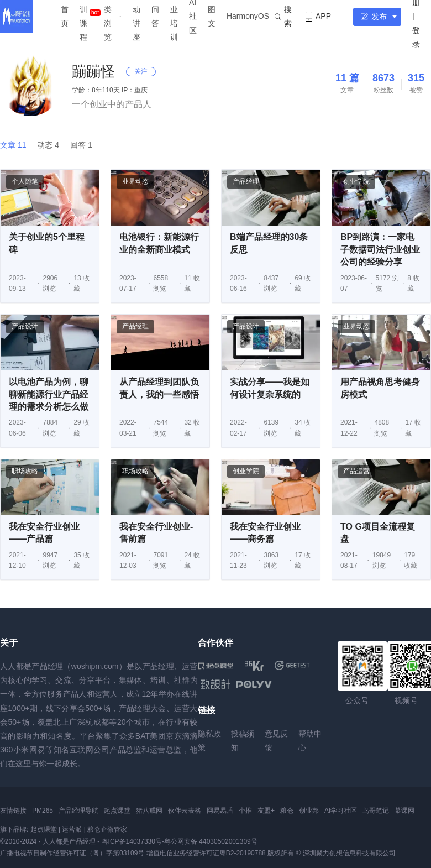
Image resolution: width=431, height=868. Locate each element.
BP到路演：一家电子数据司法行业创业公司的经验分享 (380, 249)
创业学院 (356, 181)
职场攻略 (25, 471)
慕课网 (404, 811)
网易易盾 (220, 811)
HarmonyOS (248, 16)
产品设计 (25, 326)
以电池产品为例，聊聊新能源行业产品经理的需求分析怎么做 (49, 394)
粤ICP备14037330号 (132, 841)
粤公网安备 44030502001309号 (211, 841)
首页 (65, 16)
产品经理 (246, 181)
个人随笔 (25, 181)
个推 (245, 811)
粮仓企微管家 (107, 829)
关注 (141, 71)
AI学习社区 (341, 811)
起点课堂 (117, 811)
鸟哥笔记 (376, 811)
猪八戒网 (149, 811)
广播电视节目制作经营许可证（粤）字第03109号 (72, 853)
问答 (155, 16)
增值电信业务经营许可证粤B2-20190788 (206, 853)
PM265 (43, 811)
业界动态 (135, 181)
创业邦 (309, 811)
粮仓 (287, 811)
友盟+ (266, 811)
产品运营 (356, 471)
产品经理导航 (78, 811)
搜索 (283, 16)
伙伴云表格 (185, 811)
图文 (212, 16)
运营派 (72, 829)
